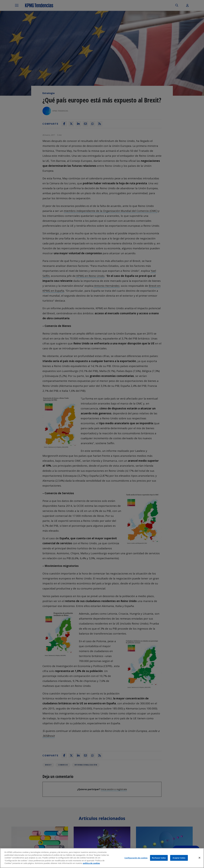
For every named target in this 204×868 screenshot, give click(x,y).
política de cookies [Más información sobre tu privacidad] (91, 863)
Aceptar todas (179, 858)
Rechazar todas (159, 858)
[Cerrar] (199, 858)
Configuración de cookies (136, 858)
